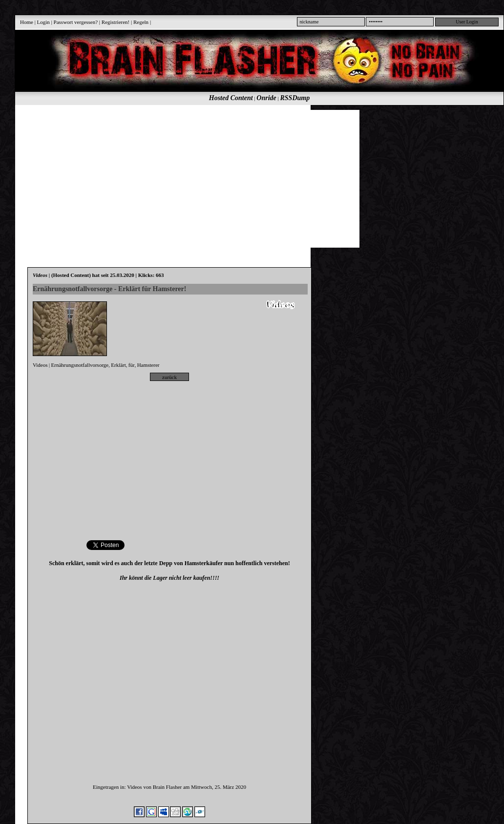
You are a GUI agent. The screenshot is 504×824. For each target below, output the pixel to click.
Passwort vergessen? (76, 22)
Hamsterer (148, 365)
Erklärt (118, 365)
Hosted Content (231, 98)
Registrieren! (115, 22)
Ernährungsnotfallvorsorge (80, 365)
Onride (266, 98)
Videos (40, 365)
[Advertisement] (162, 178)
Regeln (141, 22)
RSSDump (295, 98)
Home (27, 22)
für (132, 365)
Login (43, 22)
